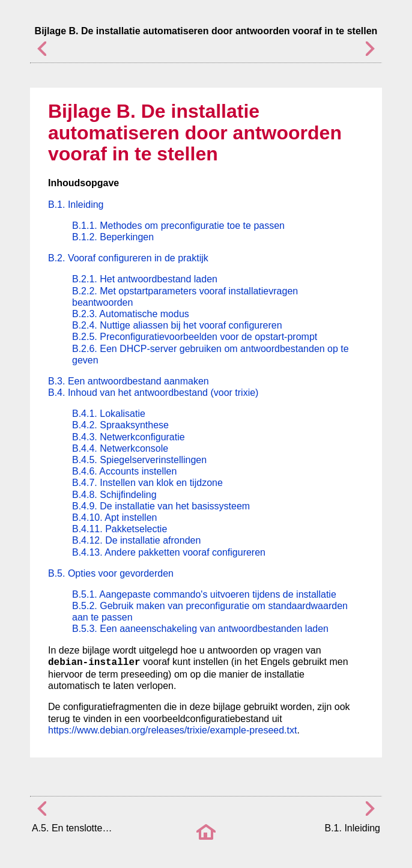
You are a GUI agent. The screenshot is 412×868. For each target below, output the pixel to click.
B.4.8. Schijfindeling (114, 495)
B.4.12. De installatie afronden (136, 540)
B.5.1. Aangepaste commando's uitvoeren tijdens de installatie (204, 594)
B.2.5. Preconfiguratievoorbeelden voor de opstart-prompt (195, 337)
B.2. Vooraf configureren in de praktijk (128, 258)
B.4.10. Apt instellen (114, 517)
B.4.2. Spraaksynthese (120, 425)
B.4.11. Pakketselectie (120, 529)
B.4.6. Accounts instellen (124, 471)
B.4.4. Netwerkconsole (120, 448)
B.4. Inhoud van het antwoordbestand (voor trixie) (153, 393)
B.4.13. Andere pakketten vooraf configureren (169, 552)
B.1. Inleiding (76, 205)
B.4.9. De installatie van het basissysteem (161, 506)
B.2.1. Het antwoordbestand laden (145, 279)
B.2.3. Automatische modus (131, 314)
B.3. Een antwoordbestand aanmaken (129, 381)
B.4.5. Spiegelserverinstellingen (139, 460)
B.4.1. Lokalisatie (109, 414)
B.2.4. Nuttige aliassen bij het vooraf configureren (177, 325)
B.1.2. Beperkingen (113, 237)
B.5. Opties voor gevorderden (111, 573)
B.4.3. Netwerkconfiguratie (129, 437)
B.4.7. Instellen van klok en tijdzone (147, 483)
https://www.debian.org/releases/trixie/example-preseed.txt (172, 730)
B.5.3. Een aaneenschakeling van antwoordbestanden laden (200, 629)
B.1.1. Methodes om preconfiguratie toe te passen (178, 226)
